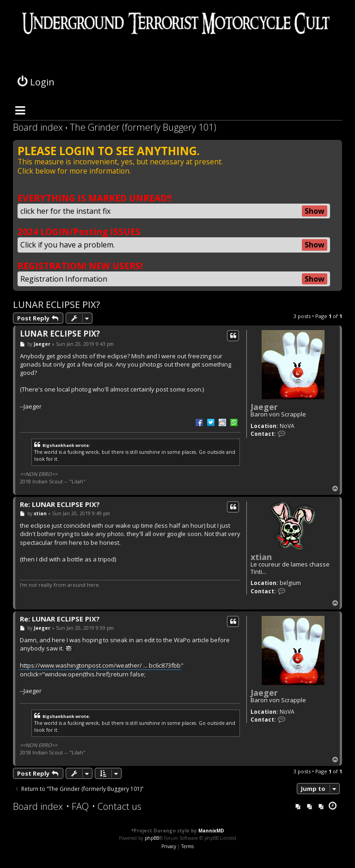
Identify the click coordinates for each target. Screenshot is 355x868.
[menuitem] (77, 807)
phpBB (152, 838)
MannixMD (211, 831)
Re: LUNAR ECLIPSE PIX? (60, 504)
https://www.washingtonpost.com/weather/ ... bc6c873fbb (100, 665)
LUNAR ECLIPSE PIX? (56, 304)
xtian (261, 557)
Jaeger (264, 407)
